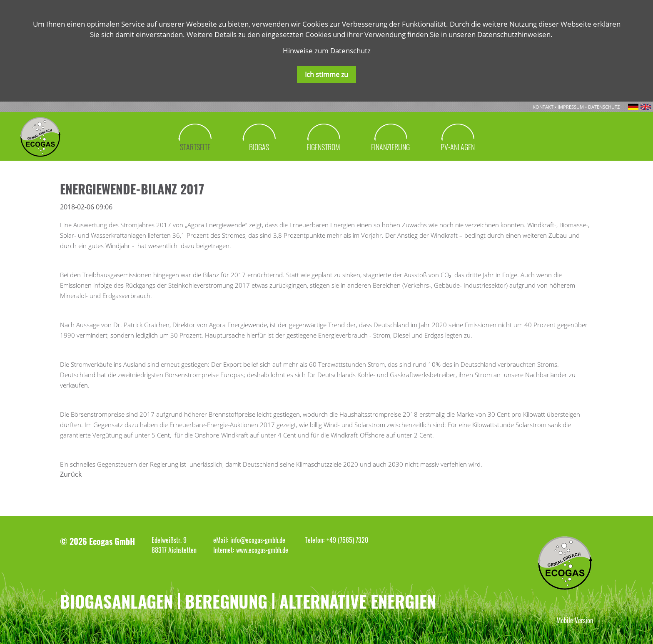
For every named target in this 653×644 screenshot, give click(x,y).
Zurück (71, 474)
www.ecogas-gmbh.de (262, 550)
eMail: (221, 540)
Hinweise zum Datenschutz (327, 51)
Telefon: (315, 540)
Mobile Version (575, 620)
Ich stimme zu (326, 75)
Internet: (224, 550)
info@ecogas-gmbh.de (258, 540)
